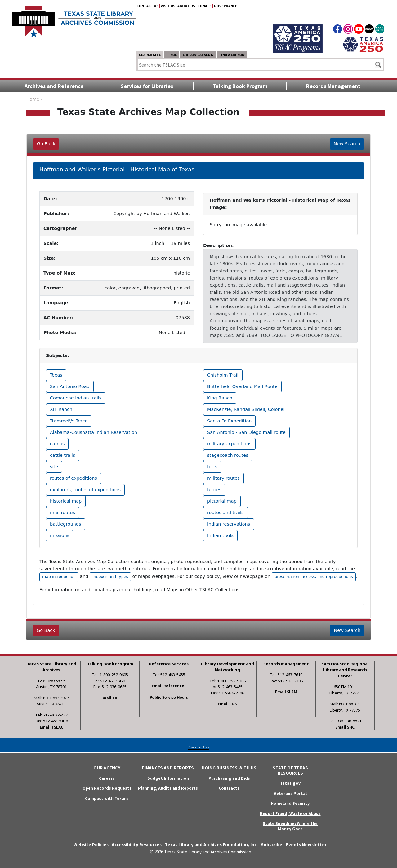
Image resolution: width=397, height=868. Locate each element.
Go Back (46, 144)
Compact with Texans (107, 798)
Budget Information (168, 778)
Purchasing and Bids (229, 778)
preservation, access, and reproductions (314, 577)
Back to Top (198, 747)
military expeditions (229, 444)
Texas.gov (290, 783)
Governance (225, 6)
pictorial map (222, 501)
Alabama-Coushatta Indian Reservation (94, 432)
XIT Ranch (61, 409)
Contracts (229, 788)
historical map (66, 501)
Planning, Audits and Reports (168, 788)
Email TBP (110, 698)
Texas (56, 375)
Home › (34, 99)
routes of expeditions (74, 478)
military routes (223, 478)
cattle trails (62, 455)
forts (212, 467)
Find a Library (232, 55)
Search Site (150, 55)
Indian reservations (229, 524)
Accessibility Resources (137, 845)
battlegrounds (66, 524)
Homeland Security (290, 803)
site (54, 467)
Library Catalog (198, 55)
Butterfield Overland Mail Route (242, 386)
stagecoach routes (228, 455)
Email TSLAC (51, 727)
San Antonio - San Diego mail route (246, 432)
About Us (186, 6)
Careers (107, 778)
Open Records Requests (107, 788)
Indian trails (220, 535)
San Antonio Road (70, 386)
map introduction (59, 577)
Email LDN (228, 704)
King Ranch (220, 398)
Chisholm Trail (223, 375)
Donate (204, 6)
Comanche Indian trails (76, 398)
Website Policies (91, 845)
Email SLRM (286, 692)
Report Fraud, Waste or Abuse (290, 813)
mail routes (62, 513)
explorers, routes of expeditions (85, 490)
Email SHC (345, 727)
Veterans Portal (290, 793)
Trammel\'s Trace (69, 421)
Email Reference (168, 686)
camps (57, 444)
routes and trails (225, 513)
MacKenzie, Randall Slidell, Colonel (246, 409)
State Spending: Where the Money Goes (290, 826)
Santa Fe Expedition (229, 421)
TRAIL (172, 55)
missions (60, 535)
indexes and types (110, 577)
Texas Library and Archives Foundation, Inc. (211, 845)
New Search (347, 144)
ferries (214, 490)
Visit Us (168, 6)
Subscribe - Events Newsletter (294, 845)
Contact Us (147, 6)
